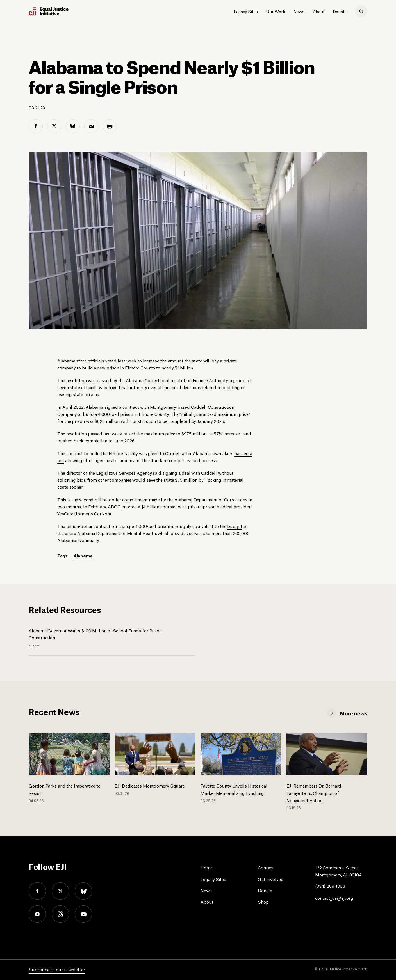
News (299, 11)
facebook (37, 891)
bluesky (83, 891)
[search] (361, 11)
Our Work (276, 11)
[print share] (110, 126)
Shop (263, 902)
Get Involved (271, 879)
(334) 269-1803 (330, 886)
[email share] (91, 126)
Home (207, 867)
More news (354, 713)
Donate (340, 11)
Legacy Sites (246, 11)
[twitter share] (54, 126)
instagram (37, 914)
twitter (60, 891)
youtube (83, 914)
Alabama (83, 555)
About (319, 11)
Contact (266, 867)
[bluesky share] (73, 126)
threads (60, 914)
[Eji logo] (49, 12)
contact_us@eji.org (334, 898)
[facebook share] (36, 126)
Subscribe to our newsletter (57, 969)
